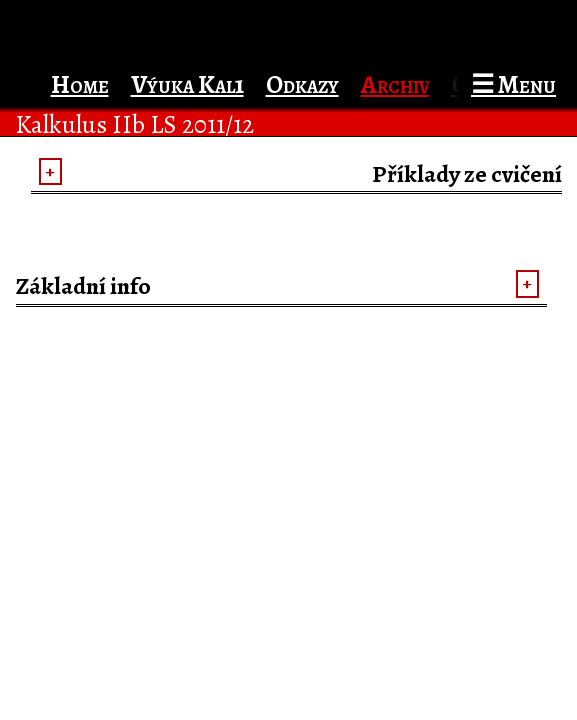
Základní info (83, 286)
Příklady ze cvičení (467, 174)
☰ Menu (513, 84)
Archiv (395, 84)
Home (80, 84)
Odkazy (302, 84)
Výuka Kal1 (187, 84)
